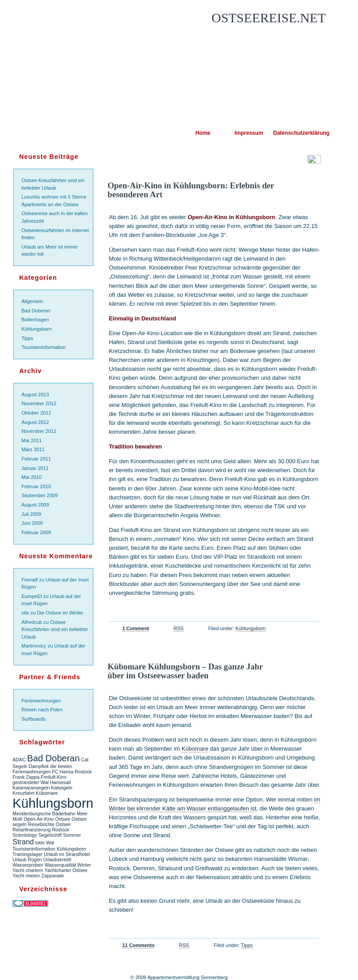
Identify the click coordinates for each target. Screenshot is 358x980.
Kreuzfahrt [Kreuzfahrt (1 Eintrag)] (23, 793)
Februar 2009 (36, 532)
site (25, 613)
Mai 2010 (31, 477)
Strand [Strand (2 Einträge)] (23, 842)
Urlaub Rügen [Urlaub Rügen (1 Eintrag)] (27, 860)
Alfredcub (32, 622)
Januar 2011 (35, 468)
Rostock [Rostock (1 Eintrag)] (60, 830)
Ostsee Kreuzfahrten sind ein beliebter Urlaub (55, 629)
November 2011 (39, 431)
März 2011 (33, 449)
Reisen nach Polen (42, 710)
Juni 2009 (32, 523)
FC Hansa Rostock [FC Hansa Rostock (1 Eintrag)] (72, 772)
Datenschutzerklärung (295, 133)
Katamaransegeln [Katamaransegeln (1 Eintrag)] (31, 788)
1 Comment (136, 628)
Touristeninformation (44, 347)
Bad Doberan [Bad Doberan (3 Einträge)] (54, 758)
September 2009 (40, 495)
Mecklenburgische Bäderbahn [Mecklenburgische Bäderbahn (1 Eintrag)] (44, 814)
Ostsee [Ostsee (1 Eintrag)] (63, 819)
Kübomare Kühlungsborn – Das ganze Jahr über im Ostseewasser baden (185, 671)
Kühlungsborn (37, 329)
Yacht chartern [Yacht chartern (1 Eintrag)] (28, 870)
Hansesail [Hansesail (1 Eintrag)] (60, 782)
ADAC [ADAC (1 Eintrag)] (19, 760)
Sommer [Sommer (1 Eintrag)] (72, 835)
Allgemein (32, 301)
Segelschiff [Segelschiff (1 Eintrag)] (50, 835)
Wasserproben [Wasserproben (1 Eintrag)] (28, 865)
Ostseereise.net (269, 18)
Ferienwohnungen (41, 701)
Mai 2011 (31, 440)
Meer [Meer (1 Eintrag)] (82, 814)
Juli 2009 (31, 514)
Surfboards (33, 719)
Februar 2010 (36, 486)
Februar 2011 (36, 459)
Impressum (249, 133)
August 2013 (35, 394)
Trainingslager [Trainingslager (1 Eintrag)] (27, 854)
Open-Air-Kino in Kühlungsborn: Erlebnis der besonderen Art (191, 190)
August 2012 (35, 422)
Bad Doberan (36, 311)
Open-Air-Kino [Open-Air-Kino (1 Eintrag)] (39, 819)
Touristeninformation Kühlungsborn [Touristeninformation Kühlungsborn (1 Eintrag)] (49, 849)
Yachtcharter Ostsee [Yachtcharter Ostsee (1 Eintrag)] (66, 870)
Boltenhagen (35, 320)
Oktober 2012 (36, 413)
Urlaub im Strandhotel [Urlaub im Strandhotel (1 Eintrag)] (67, 854)
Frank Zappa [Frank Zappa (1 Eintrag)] (26, 777)
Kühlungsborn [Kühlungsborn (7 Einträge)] (53, 803)
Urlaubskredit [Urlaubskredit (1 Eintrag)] (57, 860)
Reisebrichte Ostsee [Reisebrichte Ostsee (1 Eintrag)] (49, 824)
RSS (179, 628)
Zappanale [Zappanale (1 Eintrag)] (52, 876)
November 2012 (39, 403)
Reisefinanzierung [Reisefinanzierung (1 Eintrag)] (31, 830)
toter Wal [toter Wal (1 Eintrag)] (45, 843)
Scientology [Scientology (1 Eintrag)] (25, 835)
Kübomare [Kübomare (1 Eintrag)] (47, 793)
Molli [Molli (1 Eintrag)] (17, 819)
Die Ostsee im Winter (60, 613)
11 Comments (138, 945)
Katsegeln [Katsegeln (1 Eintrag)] (62, 788)
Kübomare (195, 749)
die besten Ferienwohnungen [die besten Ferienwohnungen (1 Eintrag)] (42, 769)
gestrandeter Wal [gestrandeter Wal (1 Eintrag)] (31, 782)
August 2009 (35, 505)
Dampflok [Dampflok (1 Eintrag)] (39, 766)
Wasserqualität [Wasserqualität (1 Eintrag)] (60, 865)
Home (203, 133)
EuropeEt (32, 596)
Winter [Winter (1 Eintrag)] (84, 865)
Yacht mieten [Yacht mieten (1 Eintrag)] (26, 876)
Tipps (27, 338)
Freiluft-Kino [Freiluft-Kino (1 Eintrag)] (53, 777)
